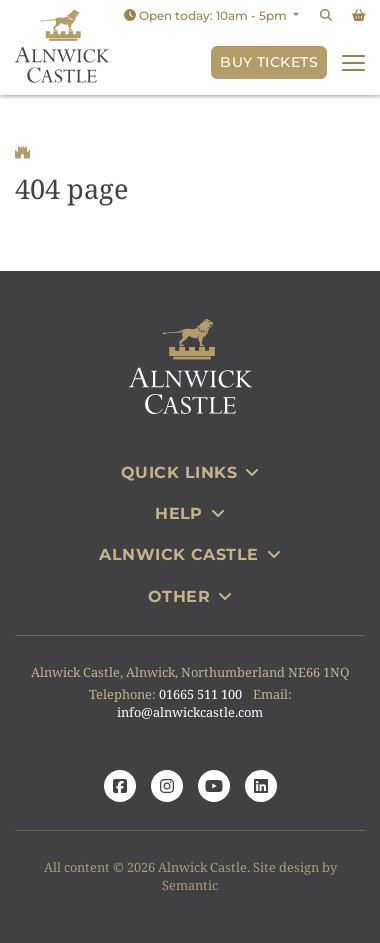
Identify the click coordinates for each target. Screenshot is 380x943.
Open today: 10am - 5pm (207, 15)
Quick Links (190, 472)
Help (190, 513)
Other (190, 596)
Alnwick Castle (190, 554)
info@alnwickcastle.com (190, 712)
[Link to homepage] (62, 47)
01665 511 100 (200, 694)
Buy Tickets (269, 62)
